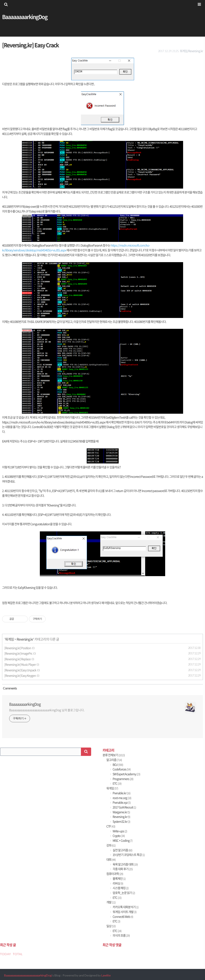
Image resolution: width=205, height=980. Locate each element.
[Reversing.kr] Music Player (20, 664)
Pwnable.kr (121, 793)
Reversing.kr (25, 639)
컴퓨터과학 (115, 874)
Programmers (123, 779)
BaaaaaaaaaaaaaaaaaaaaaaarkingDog (28, 975)
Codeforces (121, 769)
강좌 (111, 845)
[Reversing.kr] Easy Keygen (20, 676)
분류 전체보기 (114, 755)
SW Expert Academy (126, 774)
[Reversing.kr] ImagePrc (18, 653)
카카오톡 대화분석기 (125, 907)
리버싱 (118, 883)
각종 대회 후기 (122, 869)
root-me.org (122, 798)
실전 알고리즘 (122, 850)
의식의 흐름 (121, 935)
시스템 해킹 (120, 888)
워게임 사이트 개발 (124, 912)
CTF (111, 826)
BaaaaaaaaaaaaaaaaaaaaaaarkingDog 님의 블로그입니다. (47, 710)
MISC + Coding (122, 840)
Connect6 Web (123, 917)
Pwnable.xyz (121, 802)
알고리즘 (114, 760)
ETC (117, 783)
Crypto (118, 836)
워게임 (9, 639)
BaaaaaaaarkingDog (25, 17)
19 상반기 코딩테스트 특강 (128, 855)
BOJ (118, 765)
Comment (9, 688)
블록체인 (119, 879)
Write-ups (120, 831)
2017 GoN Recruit (124, 807)
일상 (111, 926)
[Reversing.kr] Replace (18, 659)
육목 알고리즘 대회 (125, 864)
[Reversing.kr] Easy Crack (30, 45)
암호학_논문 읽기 (124, 893)
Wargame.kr (121, 812)
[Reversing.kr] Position (18, 648)
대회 (111, 859)
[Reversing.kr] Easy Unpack (20, 670)
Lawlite (106, 975)
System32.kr (121, 821)
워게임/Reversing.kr (191, 51)
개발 (111, 902)
